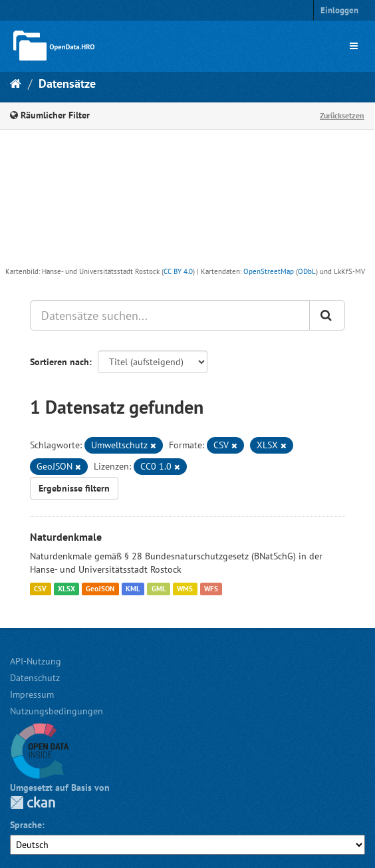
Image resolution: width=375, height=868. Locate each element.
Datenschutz (35, 678)
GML (159, 589)
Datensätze (67, 83)
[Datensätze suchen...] (170, 315)
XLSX (66, 589)
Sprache (26, 825)
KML (133, 589)
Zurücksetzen (342, 115)
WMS (185, 589)
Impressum (32, 694)
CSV (40, 589)
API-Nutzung (36, 661)
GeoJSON (100, 589)
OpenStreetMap (269, 271)
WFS (211, 589)
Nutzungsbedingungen (57, 711)
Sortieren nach (60, 362)
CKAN (33, 802)
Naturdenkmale (66, 537)
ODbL (307, 271)
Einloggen (339, 10)
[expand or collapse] (354, 46)
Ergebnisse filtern (74, 488)
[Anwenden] (327, 315)
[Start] (16, 83)
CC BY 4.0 (178, 271)
